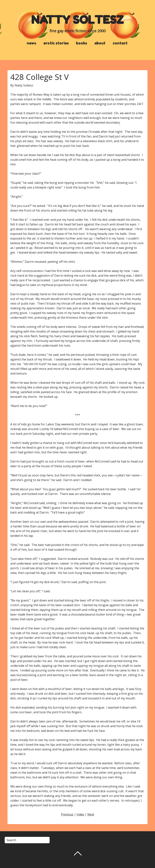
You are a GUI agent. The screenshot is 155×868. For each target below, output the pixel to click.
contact (120, 43)
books (82, 43)
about (100, 43)
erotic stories (56, 43)
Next (91, 814)
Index (80, 814)
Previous (67, 814)
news (31, 43)
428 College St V (39, 77)
